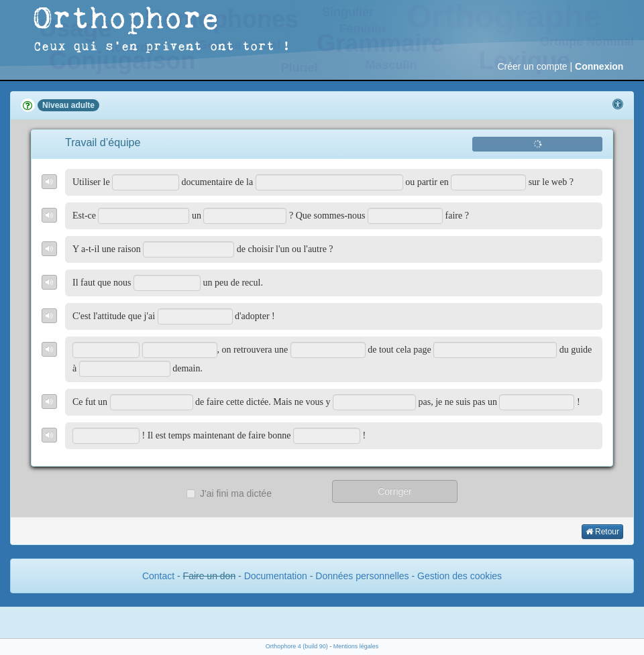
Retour (602, 532)
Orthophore (127, 20)
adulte (83, 105)
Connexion (599, 66)
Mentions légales (356, 646)
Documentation (276, 576)
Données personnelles (362, 576)
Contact (158, 576)
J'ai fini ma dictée (229, 493)
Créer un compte (532, 66)
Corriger (395, 491)
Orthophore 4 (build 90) (297, 646)
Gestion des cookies (460, 576)
